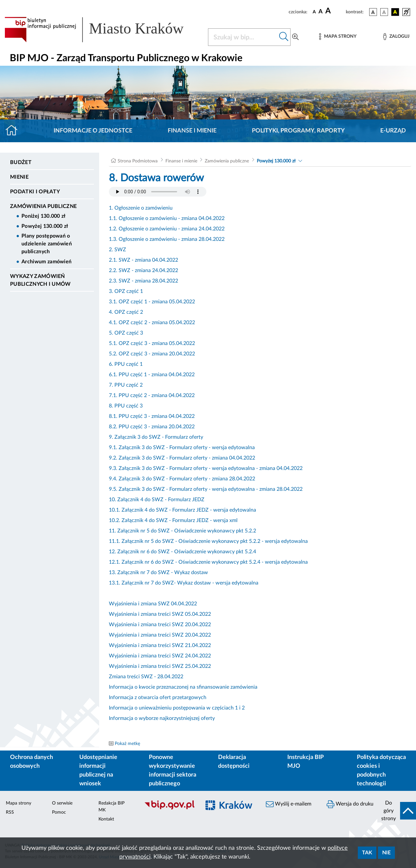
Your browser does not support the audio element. (158, 192)
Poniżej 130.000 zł (44, 216)
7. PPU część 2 (126, 385)
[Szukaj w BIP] (243, 37)
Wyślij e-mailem (289, 804)
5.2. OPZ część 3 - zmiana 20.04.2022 (152, 354)
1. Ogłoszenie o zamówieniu (141, 208)
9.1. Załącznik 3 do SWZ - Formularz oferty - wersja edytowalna (182, 448)
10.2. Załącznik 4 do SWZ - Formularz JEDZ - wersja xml (173, 520)
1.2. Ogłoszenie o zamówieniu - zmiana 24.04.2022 (167, 229)
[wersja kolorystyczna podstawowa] (373, 12)
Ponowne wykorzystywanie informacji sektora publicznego (173, 771)
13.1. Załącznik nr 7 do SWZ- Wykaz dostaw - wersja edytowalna (184, 583)
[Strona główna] (14, 131)
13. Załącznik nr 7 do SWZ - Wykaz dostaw (158, 572)
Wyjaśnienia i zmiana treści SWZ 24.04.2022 (160, 656)
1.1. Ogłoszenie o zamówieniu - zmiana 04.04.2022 (167, 218)
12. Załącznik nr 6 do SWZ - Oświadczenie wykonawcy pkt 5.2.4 (182, 552)
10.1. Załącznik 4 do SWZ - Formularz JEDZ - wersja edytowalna (182, 510)
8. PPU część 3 (126, 406)
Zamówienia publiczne (43, 206)
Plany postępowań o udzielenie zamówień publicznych (47, 244)
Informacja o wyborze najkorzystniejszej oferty (162, 718)
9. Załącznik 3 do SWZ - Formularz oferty (156, 437)
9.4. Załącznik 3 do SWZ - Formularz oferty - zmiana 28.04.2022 (182, 479)
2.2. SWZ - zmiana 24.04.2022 (143, 270)
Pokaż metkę (127, 744)
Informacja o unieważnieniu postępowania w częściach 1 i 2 (177, 708)
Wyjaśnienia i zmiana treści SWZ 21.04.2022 (160, 645)
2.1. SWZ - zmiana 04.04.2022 (143, 260)
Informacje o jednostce (93, 131)
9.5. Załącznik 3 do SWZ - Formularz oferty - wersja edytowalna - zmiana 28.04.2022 (206, 489)
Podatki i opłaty (35, 192)
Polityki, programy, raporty (298, 131)
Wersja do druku (350, 804)
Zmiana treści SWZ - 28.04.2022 (146, 677)
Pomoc (59, 812)
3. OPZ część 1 (126, 291)
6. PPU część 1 (126, 364)
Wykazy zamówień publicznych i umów (40, 280)
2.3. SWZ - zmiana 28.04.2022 (143, 281)
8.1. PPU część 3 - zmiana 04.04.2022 (152, 416)
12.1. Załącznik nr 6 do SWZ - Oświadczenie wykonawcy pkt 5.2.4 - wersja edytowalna (208, 562)
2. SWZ (117, 250)
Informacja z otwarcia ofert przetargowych (158, 697)
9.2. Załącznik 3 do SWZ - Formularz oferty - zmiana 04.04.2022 (182, 458)
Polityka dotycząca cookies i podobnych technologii (381, 771)
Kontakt (106, 819)
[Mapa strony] (338, 37)
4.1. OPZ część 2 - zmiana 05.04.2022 (152, 323)
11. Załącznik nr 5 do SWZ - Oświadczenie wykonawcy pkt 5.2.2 (182, 531)
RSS (10, 812)
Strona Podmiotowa (138, 161)
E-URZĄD (393, 131)
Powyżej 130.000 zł (45, 226)
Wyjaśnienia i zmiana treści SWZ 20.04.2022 (160, 625)
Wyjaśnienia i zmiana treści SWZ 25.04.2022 (160, 666)
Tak (367, 853)
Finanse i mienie (192, 131)
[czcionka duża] (335, 11)
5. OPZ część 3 (126, 333)
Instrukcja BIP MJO (305, 762)
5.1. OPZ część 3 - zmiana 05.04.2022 (152, 343)
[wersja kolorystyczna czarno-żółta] (395, 12)
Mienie (19, 177)
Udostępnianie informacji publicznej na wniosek (98, 771)
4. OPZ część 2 (126, 312)
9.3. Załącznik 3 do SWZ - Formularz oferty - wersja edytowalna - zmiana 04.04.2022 (206, 468)
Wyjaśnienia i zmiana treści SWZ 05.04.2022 (160, 614)
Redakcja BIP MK (111, 807)
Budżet (21, 162)
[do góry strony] (397, 811)
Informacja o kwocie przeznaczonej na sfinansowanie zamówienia (183, 687)
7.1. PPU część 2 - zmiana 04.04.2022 (152, 395)
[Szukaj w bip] (284, 37)
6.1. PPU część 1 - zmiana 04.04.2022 (152, 375)
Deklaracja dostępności (234, 762)
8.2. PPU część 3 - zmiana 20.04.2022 (152, 427)
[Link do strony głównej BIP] (102, 30)
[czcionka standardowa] (314, 12)
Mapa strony (19, 803)
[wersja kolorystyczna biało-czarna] (384, 12)
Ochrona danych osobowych (32, 762)
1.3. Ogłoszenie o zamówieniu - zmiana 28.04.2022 (167, 239)
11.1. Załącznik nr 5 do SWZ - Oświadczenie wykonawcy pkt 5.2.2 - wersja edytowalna (208, 541)
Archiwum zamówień (46, 262)
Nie (386, 853)
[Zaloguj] (396, 37)
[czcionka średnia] (321, 12)
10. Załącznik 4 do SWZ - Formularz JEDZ (157, 500)
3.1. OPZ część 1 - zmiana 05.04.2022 (152, 302)
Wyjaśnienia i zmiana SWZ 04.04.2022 (153, 604)
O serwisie (62, 803)
